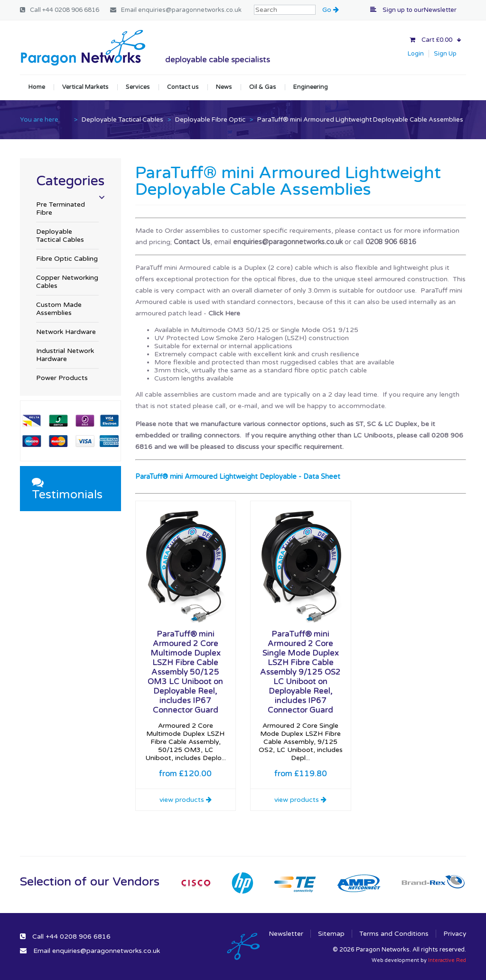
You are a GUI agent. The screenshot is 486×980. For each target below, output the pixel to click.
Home (37, 87)
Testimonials (67, 489)
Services (138, 87)
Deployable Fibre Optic (210, 120)
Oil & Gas (263, 87)
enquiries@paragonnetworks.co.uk (190, 10)
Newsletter (286, 934)
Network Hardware (66, 332)
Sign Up (445, 54)
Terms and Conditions (394, 934)
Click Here (224, 313)
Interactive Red (447, 960)
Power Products (62, 378)
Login (416, 54)
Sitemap (331, 934)
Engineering (311, 87)
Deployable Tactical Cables (122, 120)
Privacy (455, 934)
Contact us (183, 87)
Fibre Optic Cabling (67, 259)
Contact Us (192, 242)
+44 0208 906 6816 (71, 10)
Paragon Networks (83, 48)
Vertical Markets (85, 87)
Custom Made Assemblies (59, 309)
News (224, 87)
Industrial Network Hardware (65, 355)
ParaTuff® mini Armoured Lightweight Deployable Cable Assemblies (360, 120)
